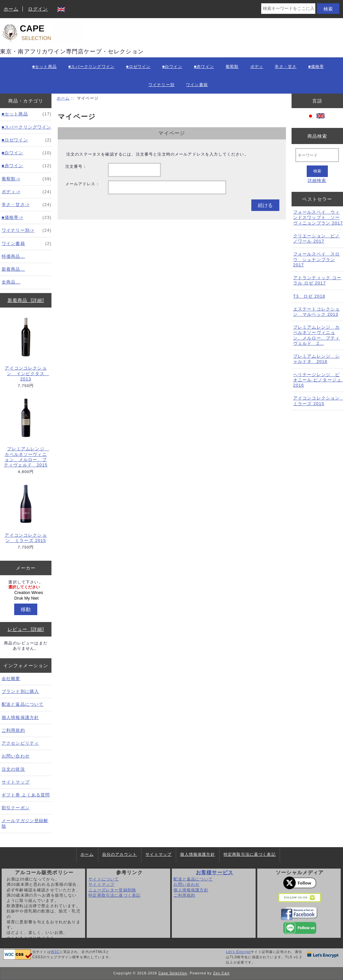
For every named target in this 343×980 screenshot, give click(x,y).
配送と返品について (23, 704)
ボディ (257, 67)
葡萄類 (232, 67)
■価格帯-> (27, 218)
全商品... (11, 282)
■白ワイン (172, 67)
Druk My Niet (27, 598)
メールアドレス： (83, 184)
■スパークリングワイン (91, 67)
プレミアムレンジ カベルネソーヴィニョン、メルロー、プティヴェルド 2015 (26, 432)
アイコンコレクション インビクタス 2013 (26, 349)
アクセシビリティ (20, 743)
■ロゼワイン (138, 67)
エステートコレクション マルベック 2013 (317, 312)
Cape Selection (173, 973)
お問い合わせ (16, 756)
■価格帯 (316, 67)
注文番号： (76, 166)
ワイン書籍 (197, 85)
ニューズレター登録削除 (112, 890)
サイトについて (104, 879)
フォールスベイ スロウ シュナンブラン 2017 (317, 259)
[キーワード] (317, 155)
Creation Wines (27, 593)
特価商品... (13, 256)
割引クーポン (16, 808)
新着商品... (13, 269)
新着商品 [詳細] (26, 300)
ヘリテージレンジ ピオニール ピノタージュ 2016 (318, 380)
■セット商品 (45, 67)
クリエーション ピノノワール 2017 (317, 238)
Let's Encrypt (238, 952)
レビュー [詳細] (26, 629)
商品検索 (317, 136)
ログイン (38, 9)
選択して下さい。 (26, 582)
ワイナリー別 (161, 85)
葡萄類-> (27, 179)
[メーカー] (26, 593)
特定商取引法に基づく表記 (250, 854)
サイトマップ (16, 782)
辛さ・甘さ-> (27, 205)
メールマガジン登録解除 (25, 823)
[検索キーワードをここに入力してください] (288, 9)
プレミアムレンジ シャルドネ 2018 (317, 359)
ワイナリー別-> (27, 230)
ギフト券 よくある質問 (26, 795)
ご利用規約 (13, 730)
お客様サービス (215, 873)
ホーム (11, 9)
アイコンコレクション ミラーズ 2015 (26, 513)
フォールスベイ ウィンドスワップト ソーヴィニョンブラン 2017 (318, 217)
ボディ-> (27, 192)
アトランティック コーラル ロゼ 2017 (317, 280)
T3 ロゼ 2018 (309, 296)
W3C (55, 952)
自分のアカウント (120, 854)
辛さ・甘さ (286, 67)
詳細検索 (317, 180)
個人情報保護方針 (20, 717)
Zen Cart (221, 973)
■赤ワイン (204, 67)
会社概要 (11, 679)
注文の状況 (13, 769)
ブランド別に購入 (20, 691)
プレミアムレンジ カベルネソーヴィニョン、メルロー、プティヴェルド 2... (317, 335)
